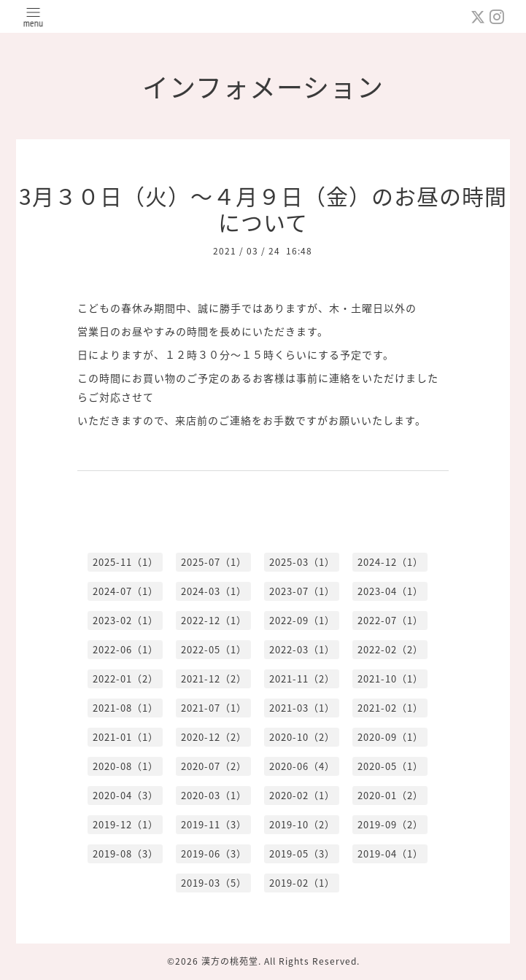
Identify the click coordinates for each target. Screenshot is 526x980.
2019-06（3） (214, 853)
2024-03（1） (214, 591)
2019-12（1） (125, 824)
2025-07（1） (214, 562)
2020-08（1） (125, 766)
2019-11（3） (214, 824)
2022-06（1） (125, 649)
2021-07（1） (214, 708)
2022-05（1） (214, 649)
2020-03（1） (214, 795)
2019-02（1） (302, 883)
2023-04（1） (390, 591)
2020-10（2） (302, 737)
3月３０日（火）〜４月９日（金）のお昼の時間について (263, 209)
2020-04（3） (125, 795)
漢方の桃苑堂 (230, 961)
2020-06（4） (302, 766)
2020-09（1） (390, 737)
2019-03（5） (214, 883)
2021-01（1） (125, 737)
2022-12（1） (214, 620)
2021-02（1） (390, 708)
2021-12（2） (214, 678)
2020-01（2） (390, 795)
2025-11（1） (125, 562)
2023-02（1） (125, 620)
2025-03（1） (302, 562)
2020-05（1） (390, 766)
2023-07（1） (302, 591)
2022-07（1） (390, 620)
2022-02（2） (390, 649)
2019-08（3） (125, 853)
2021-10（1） (390, 678)
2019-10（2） (302, 824)
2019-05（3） (302, 853)
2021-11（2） (302, 678)
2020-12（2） (214, 737)
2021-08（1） (125, 708)
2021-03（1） (302, 708)
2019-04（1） (390, 853)
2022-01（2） (125, 678)
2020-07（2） (214, 766)
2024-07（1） (125, 591)
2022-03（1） (302, 649)
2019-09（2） (390, 824)
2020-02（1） (302, 795)
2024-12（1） (390, 562)
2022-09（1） (302, 620)
